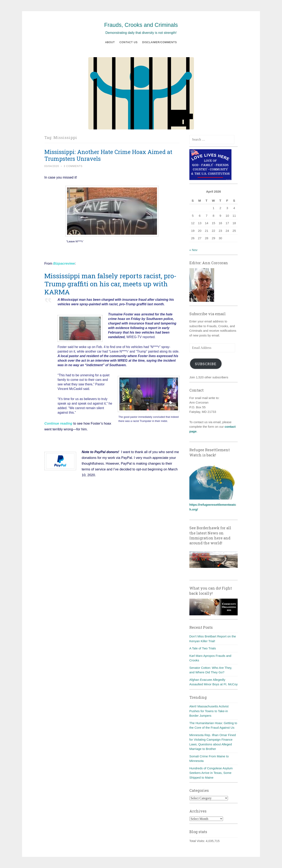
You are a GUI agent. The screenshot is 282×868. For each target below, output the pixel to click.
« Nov (193, 250)
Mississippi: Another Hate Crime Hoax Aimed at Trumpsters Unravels (108, 155)
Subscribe (206, 364)
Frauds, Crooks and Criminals (141, 25)
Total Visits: (198, 841)
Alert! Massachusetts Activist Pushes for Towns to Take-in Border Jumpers (209, 711)
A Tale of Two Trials (203, 648)
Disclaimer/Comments (159, 42)
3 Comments (73, 166)
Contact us (129, 42)
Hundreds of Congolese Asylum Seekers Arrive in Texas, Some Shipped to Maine (211, 773)
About (110, 42)
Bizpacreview (64, 263)
